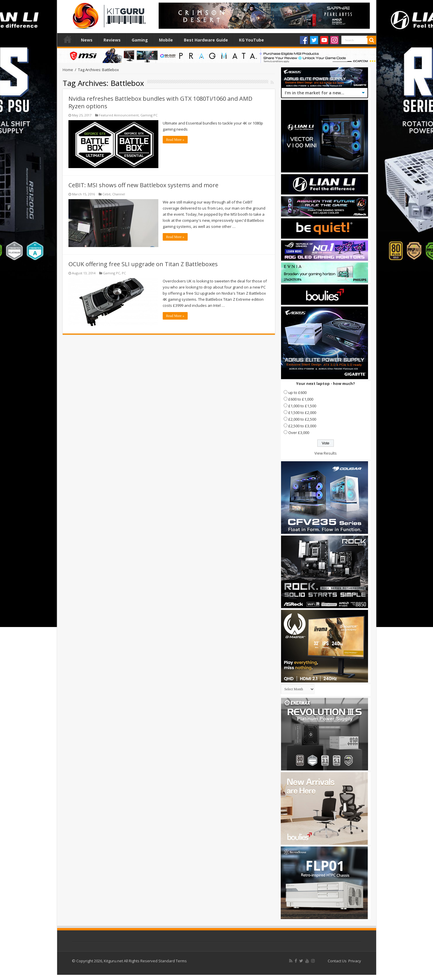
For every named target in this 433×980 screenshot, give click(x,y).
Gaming (140, 40)
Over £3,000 (299, 433)
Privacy (355, 961)
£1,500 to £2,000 (302, 412)
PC (124, 273)
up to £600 (297, 392)
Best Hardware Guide (206, 40)
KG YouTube (251, 40)
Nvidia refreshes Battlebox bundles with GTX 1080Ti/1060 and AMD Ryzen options (160, 102)
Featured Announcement (119, 115)
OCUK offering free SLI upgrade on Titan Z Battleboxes (143, 264)
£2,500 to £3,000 (302, 426)
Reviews (112, 40)
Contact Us (337, 961)
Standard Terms (173, 961)
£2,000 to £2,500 (302, 419)
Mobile (166, 40)
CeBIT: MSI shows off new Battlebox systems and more (143, 185)
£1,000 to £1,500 (302, 406)
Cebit (106, 194)
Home (68, 39)
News (87, 40)
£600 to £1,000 (301, 399)
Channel (119, 194)
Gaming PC (149, 115)
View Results (326, 453)
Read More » (175, 140)
